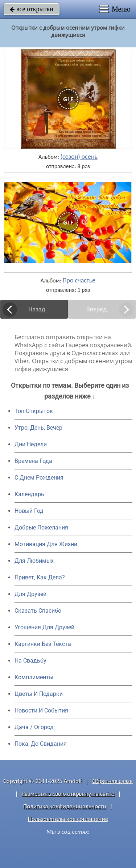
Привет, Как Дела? (40, 577)
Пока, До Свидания (41, 744)
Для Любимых (34, 561)
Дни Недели (31, 444)
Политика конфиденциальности (65, 806)
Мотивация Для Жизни (46, 544)
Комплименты (34, 677)
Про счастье (79, 280)
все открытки (32, 9)
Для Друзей (30, 594)
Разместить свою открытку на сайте (68, 794)
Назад (37, 309)
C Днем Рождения (39, 478)
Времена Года (33, 461)
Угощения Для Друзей (44, 627)
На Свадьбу (30, 661)
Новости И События (41, 710)
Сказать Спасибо (38, 611)
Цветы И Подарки (39, 694)
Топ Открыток (34, 411)
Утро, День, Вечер (38, 428)
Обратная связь (112, 781)
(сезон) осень (79, 157)
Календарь (29, 494)
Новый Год (29, 511)
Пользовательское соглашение (68, 819)
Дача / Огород (34, 727)
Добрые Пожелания (41, 527)
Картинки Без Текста (43, 644)
